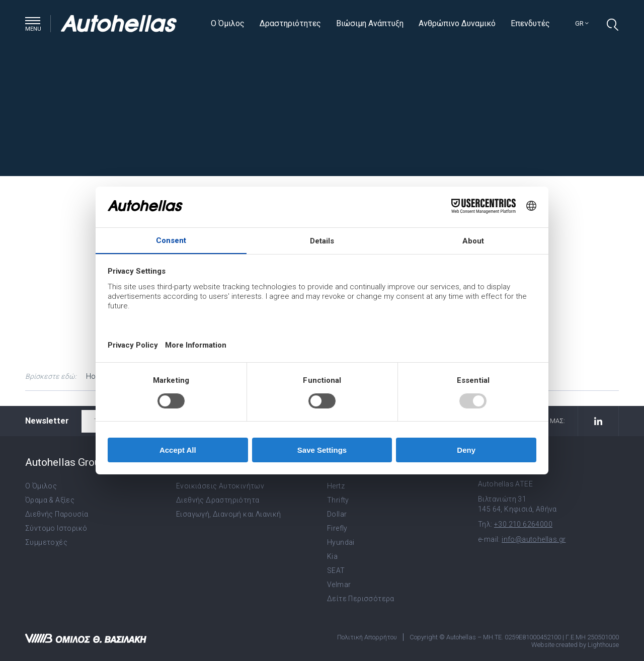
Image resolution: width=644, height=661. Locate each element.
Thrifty (338, 500)
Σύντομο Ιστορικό (56, 528)
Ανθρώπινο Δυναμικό (457, 23)
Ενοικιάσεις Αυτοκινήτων (220, 486)
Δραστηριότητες (290, 23)
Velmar (339, 585)
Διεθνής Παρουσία (57, 514)
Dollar (337, 514)
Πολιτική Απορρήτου (367, 637)
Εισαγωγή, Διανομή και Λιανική (229, 514)
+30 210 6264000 (523, 524)
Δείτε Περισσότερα (361, 599)
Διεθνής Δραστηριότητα (218, 500)
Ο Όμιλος (228, 23)
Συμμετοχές (46, 542)
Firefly (337, 528)
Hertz (336, 486)
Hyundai (341, 542)
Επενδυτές (530, 23)
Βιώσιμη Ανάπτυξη (370, 23)
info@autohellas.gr (534, 539)
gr (582, 23)
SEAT (336, 570)
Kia (332, 556)
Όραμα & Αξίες (50, 500)
